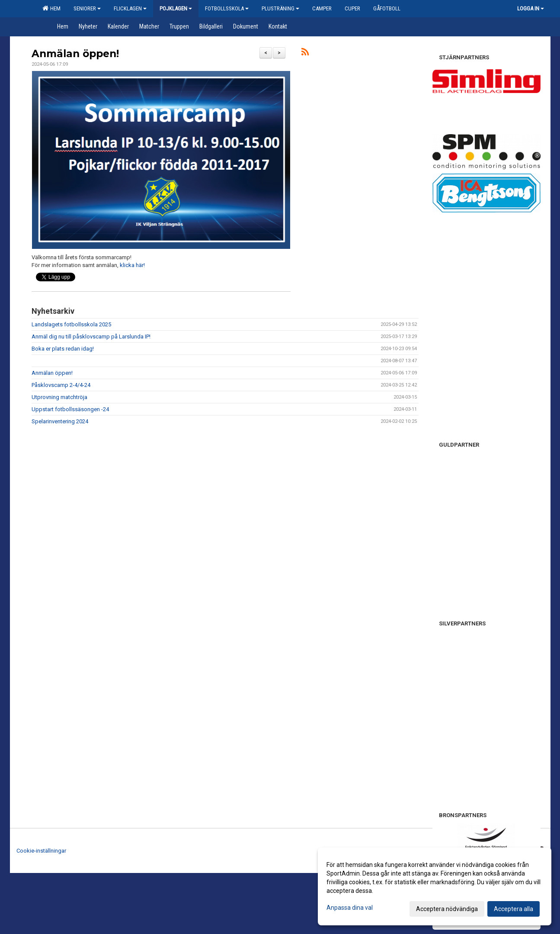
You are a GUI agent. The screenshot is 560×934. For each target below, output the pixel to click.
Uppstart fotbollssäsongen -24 (70, 409)
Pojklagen (176, 8)
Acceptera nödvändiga (447, 909)
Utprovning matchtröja (59, 397)
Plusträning (280, 8)
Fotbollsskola (227, 8)
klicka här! (132, 265)
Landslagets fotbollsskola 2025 (71, 324)
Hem (51, 8)
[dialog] (435, 886)
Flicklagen (130, 8)
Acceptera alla (514, 909)
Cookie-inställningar (41, 851)
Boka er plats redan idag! (63, 349)
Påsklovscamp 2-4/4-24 (61, 385)
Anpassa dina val (350, 908)
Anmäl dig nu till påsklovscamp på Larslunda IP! (91, 337)
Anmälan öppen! (75, 54)
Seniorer (87, 8)
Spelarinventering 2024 (60, 421)
